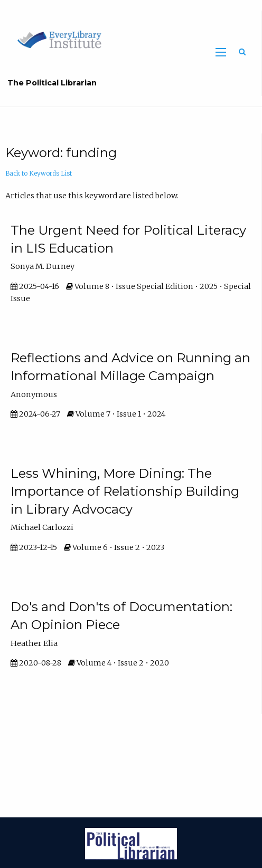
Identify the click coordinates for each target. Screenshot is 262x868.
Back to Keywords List (39, 173)
